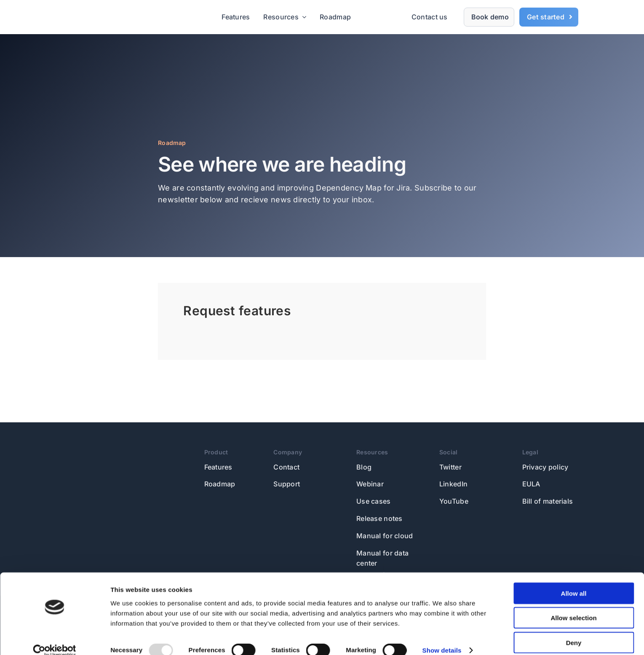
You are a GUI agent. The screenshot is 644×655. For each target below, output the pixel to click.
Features (218, 467)
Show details (442, 638)
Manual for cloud (385, 536)
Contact (286, 467)
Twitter (450, 467)
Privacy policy (545, 467)
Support (287, 484)
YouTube (454, 501)
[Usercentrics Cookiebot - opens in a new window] (55, 639)
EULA (531, 484)
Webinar (370, 484)
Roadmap (220, 484)
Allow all (574, 581)
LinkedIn (453, 484)
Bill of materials (548, 501)
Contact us (430, 17)
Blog (364, 467)
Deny (574, 630)
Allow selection (573, 606)
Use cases (373, 501)
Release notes (379, 518)
